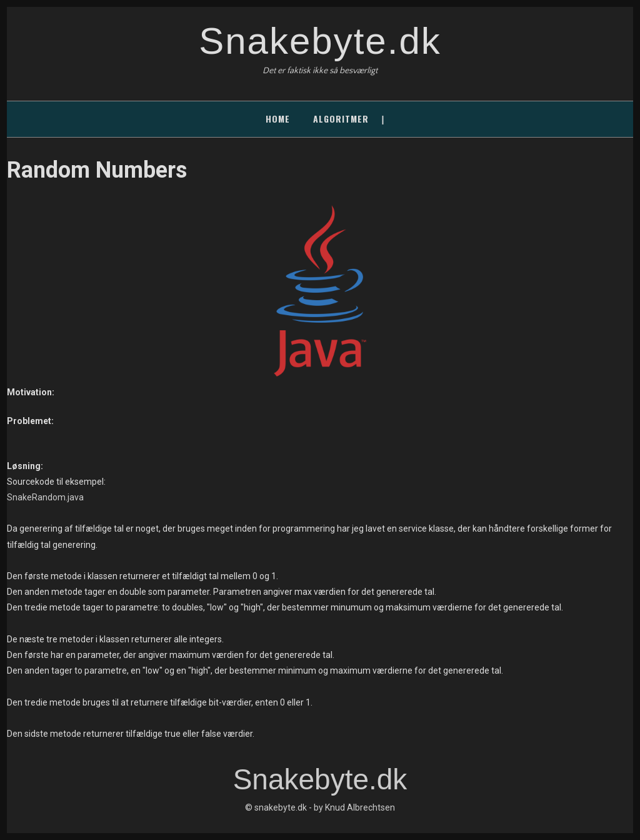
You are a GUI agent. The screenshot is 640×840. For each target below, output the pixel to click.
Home (278, 119)
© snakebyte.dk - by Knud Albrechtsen (320, 807)
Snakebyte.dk (320, 41)
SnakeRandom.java (45, 497)
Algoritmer (341, 119)
